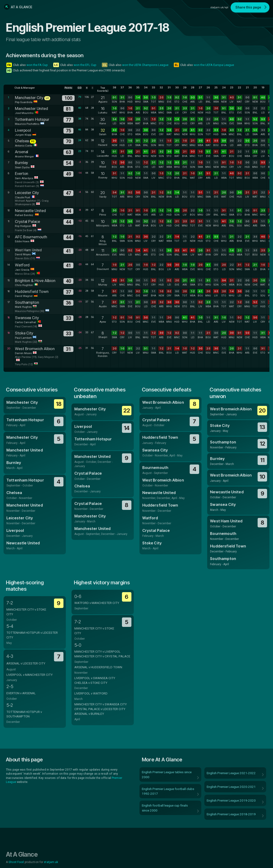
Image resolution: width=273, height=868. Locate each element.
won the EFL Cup (85, 65)
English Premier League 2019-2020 (231, 800)
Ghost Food (16, 862)
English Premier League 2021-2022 (231, 773)
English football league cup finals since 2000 (165, 808)
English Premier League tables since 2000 (167, 774)
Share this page (248, 7)
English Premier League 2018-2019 (231, 814)
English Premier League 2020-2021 (231, 787)
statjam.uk (51, 862)
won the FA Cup (37, 65)
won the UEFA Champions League (145, 65)
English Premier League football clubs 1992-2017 (168, 791)
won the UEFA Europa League (214, 65)
